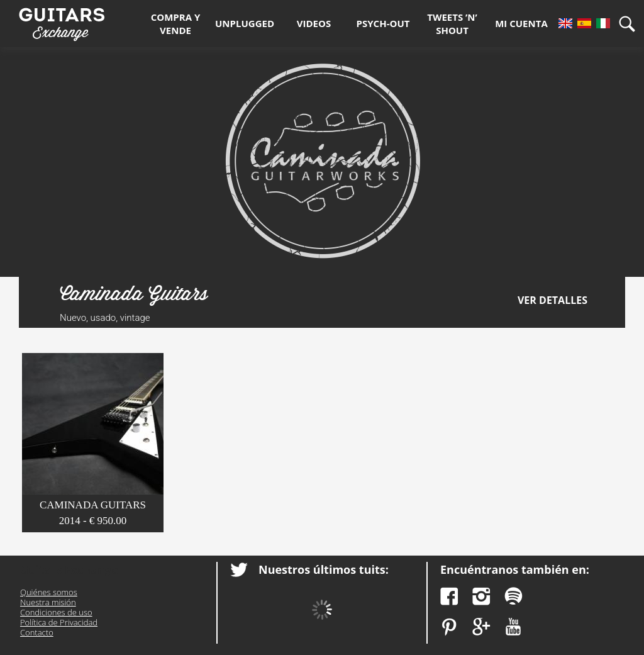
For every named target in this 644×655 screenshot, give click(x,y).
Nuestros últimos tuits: (324, 569)
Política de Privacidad (59, 622)
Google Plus (481, 627)
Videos (314, 23)
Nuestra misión (48, 602)
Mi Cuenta (521, 23)
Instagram (481, 596)
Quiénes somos (49, 592)
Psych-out (383, 23)
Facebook (449, 596)
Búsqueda (631, 24)
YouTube (514, 627)
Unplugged (245, 23)
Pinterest (449, 627)
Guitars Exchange (62, 21)
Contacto (37, 632)
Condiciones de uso (56, 612)
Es (584, 23)
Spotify (514, 596)
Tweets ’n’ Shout (452, 24)
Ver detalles (552, 300)
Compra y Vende (176, 24)
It (603, 23)
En (565, 23)
